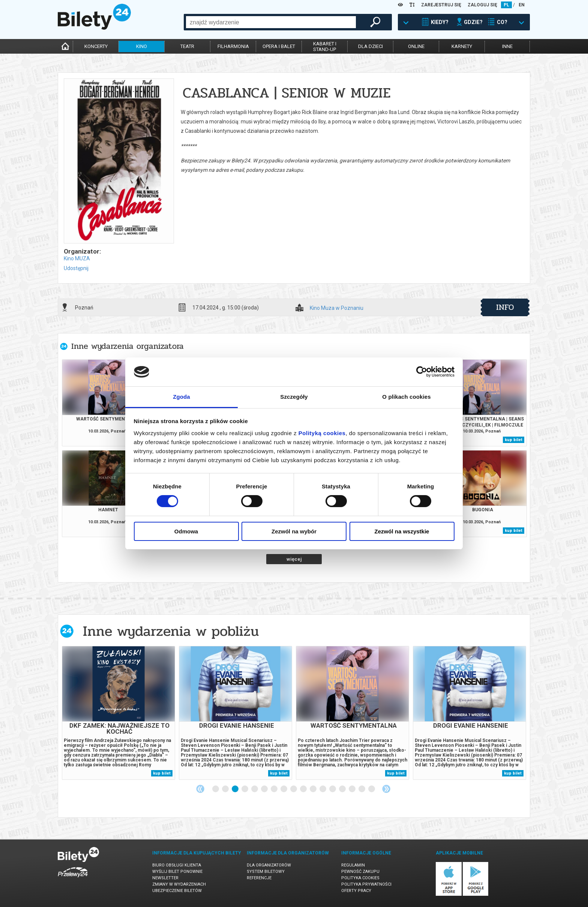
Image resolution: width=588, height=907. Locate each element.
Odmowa (186, 531)
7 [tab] (274, 789)
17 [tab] (372, 789)
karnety (462, 46)
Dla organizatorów (269, 865)
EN (522, 5)
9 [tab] (294, 789)
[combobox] (271, 22)
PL (506, 5)
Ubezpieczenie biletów (177, 891)
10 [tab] (304, 789)
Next (386, 789)
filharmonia (233, 46)
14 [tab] (343, 789)
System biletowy (266, 872)
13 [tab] (333, 789)
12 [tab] (323, 789)
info (505, 307)
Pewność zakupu (360, 872)
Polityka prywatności (366, 884)
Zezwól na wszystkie (402, 531)
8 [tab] (284, 789)
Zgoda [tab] (181, 397)
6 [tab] (265, 789)
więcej (294, 559)
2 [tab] (226, 789)
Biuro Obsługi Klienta (177, 865)
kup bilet (514, 440)
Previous (200, 789)
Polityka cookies (360, 878)
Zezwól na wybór (294, 531)
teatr (187, 46)
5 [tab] (255, 789)
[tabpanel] (118, 713)
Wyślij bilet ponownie (177, 872)
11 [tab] (313, 789)
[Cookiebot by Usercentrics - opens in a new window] (422, 372)
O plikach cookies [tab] (406, 397)
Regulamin (353, 865)
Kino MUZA (77, 258)
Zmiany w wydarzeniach (179, 884)
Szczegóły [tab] (294, 397)
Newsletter (165, 878)
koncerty (96, 46)
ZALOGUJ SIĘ (482, 5)
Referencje (259, 878)
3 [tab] (235, 789)
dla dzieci (370, 46)
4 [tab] (245, 789)
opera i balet (279, 46)
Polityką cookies (322, 433)
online (416, 46)
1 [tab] (216, 789)
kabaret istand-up (325, 47)
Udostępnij (76, 268)
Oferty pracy (356, 891)
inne (507, 46)
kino (142, 46)
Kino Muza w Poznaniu (337, 308)
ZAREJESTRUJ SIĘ (441, 5)
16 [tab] (362, 789)
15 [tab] (352, 789)
